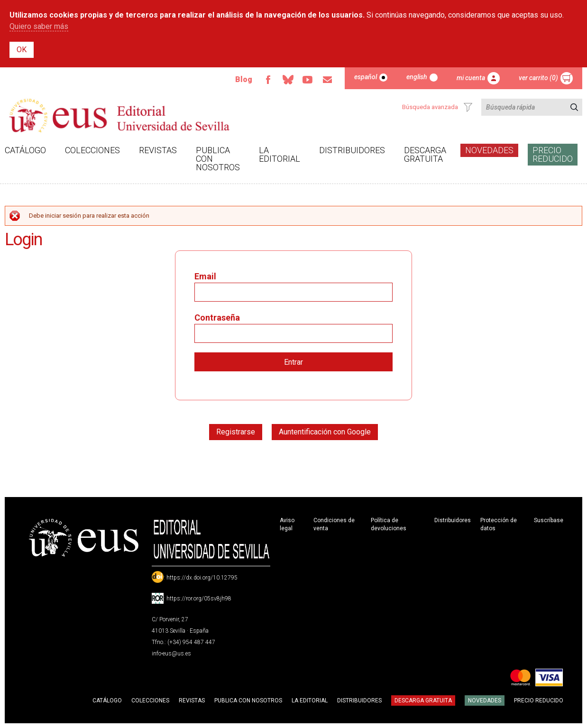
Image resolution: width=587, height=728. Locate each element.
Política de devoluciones (389, 524)
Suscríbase (549, 520)
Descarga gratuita (425, 154)
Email (328, 80)
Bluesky (288, 80)
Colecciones (92, 150)
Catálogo (25, 150)
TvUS (308, 80)
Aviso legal (287, 524)
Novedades (489, 150)
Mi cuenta (471, 78)
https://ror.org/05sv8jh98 (199, 599)
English (417, 77)
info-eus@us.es (171, 654)
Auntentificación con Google (325, 432)
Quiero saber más (39, 26)
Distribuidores (352, 150)
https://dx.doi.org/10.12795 (202, 578)
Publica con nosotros (218, 159)
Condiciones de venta (334, 524)
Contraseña (217, 318)
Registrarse (236, 432)
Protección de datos (499, 524)
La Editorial (280, 154)
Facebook (268, 80)
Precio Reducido (553, 154)
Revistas (158, 150)
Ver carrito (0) (538, 78)
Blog (244, 79)
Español (366, 77)
